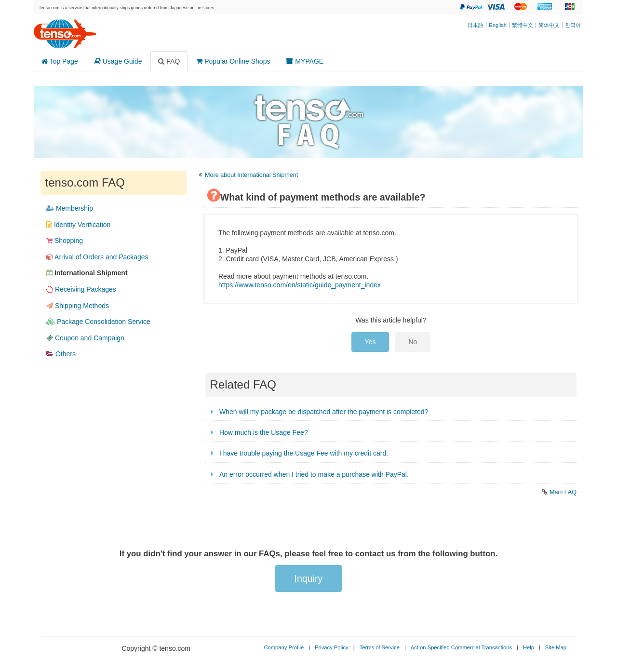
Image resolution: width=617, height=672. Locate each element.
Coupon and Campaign (85, 338)
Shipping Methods (78, 306)
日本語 (476, 25)
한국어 (573, 25)
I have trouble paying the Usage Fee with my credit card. (304, 453)
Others (61, 354)
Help (529, 647)
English (498, 25)
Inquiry (309, 578)
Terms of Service (380, 647)
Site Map (556, 647)
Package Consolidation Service (98, 322)
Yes (370, 342)
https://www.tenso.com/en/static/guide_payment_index (300, 285)
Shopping (65, 241)
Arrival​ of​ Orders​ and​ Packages (97, 257)
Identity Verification (78, 225)
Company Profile (284, 647)
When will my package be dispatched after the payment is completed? (324, 412)
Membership (70, 208)
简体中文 (549, 25)
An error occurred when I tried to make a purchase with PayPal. (314, 474)
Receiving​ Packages (81, 289)
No (413, 342)
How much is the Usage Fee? (264, 432)
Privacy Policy (332, 647)
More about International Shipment (251, 175)
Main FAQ (563, 492)
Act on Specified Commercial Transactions (461, 647)
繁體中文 (523, 25)
